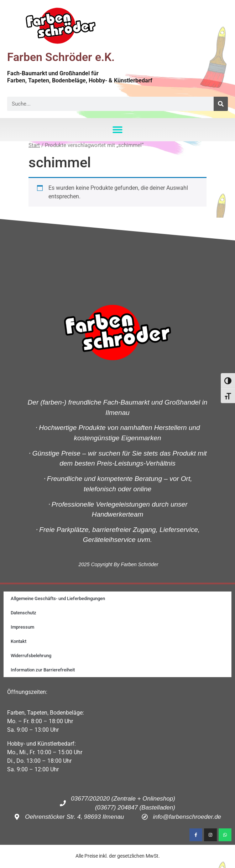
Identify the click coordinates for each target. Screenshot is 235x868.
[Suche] (221, 104)
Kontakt (19, 641)
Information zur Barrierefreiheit (43, 670)
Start (34, 145)
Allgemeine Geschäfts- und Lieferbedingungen (58, 598)
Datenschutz (23, 613)
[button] (118, 130)
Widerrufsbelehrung (31, 656)
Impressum (22, 627)
